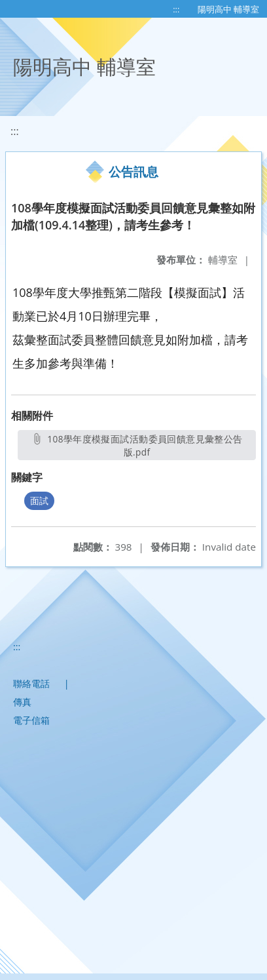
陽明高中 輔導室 (228, 9)
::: (176, 9)
